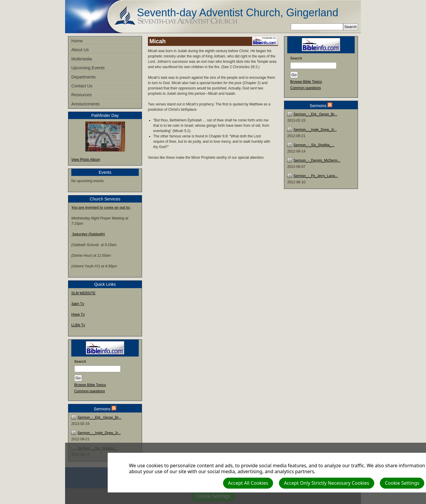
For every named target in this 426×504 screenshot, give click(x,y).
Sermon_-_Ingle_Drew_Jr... (99, 433)
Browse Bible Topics (90, 385)
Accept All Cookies (248, 483)
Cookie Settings (402, 483)
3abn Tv (78, 304)
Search (80, 362)
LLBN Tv (78, 325)
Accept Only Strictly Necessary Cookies (327, 483)
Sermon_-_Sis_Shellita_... (314, 145)
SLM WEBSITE (83, 293)
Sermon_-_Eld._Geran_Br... (99, 418)
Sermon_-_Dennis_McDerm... (317, 160)
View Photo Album (86, 160)
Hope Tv (78, 314)
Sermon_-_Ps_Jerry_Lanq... (316, 176)
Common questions (89, 391)
